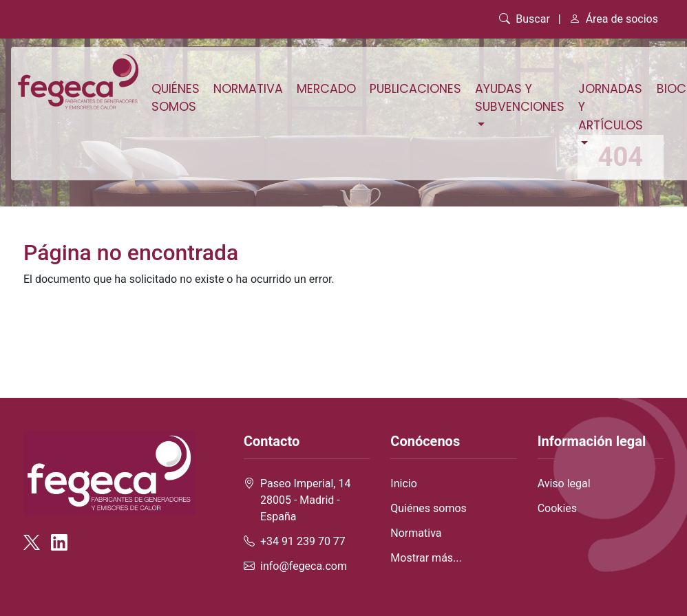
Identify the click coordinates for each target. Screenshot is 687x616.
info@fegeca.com (304, 566)
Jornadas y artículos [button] (611, 107)
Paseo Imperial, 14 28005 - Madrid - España (305, 500)
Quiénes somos (176, 98)
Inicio (403, 484)
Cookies (557, 508)
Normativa (248, 89)
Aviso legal (564, 484)
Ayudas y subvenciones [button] (520, 98)
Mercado (326, 89)
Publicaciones (415, 89)
